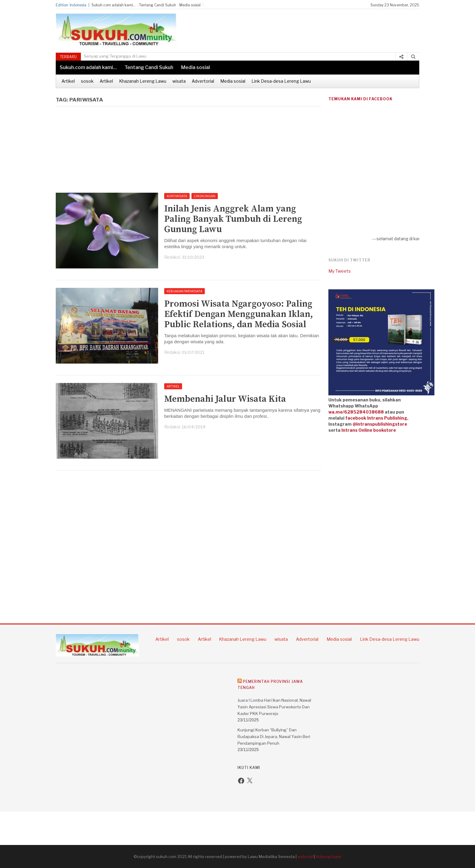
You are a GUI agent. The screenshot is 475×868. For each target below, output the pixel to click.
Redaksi (172, 257)
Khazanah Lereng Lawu (143, 81)
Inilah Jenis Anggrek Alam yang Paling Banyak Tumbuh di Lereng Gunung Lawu (233, 219)
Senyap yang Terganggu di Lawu (115, 56)
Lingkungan (205, 196)
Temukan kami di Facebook (360, 99)
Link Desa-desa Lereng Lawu (281, 81)
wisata (179, 81)
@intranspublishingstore (380, 424)
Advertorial (203, 81)
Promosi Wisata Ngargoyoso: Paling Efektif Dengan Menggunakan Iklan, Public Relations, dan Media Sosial (239, 314)
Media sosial (190, 5)
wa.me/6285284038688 (356, 412)
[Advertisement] (312, 27)
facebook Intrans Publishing (376, 418)
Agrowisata (177, 196)
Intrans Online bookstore (369, 430)
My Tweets (340, 271)
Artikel (68, 81)
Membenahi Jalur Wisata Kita (225, 399)
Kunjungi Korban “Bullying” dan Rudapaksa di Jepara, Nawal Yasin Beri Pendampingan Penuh (274, 737)
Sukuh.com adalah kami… (114, 5)
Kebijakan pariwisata (184, 291)
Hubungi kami (329, 856)
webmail (305, 856)
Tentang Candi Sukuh (158, 5)
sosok (87, 81)
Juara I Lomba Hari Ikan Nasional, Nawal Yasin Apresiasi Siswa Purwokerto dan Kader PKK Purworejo (274, 707)
